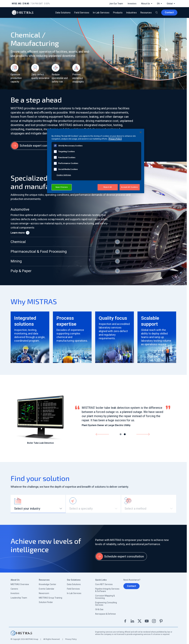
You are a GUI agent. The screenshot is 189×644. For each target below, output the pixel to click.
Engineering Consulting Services (106, 604)
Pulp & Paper (21, 271)
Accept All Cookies (129, 187)
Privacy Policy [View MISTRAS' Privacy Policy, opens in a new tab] (115, 139)
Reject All (108, 187)
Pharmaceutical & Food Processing (39, 252)
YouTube (147, 621)
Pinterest (161, 621)
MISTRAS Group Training (50, 598)
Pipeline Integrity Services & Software (107, 590)
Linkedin (132, 621)
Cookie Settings (64, 175)
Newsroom (44, 593)
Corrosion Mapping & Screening (105, 597)
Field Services (73, 589)
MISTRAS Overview (20, 584)
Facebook (125, 621)
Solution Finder (46, 602)
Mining (16, 261)
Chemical (18, 242)
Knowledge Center (48, 584)
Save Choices (62, 187)
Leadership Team (19, 598)
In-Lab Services (74, 593)
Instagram (154, 621)
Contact (131, 586)
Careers (14, 589)
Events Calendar (47, 589)
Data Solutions (74, 584)
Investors (15, 593)
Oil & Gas (99, 609)
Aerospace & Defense (105, 614)
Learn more (20, 233)
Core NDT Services (104, 584)
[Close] (141, 132)
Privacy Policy (71, 639)
